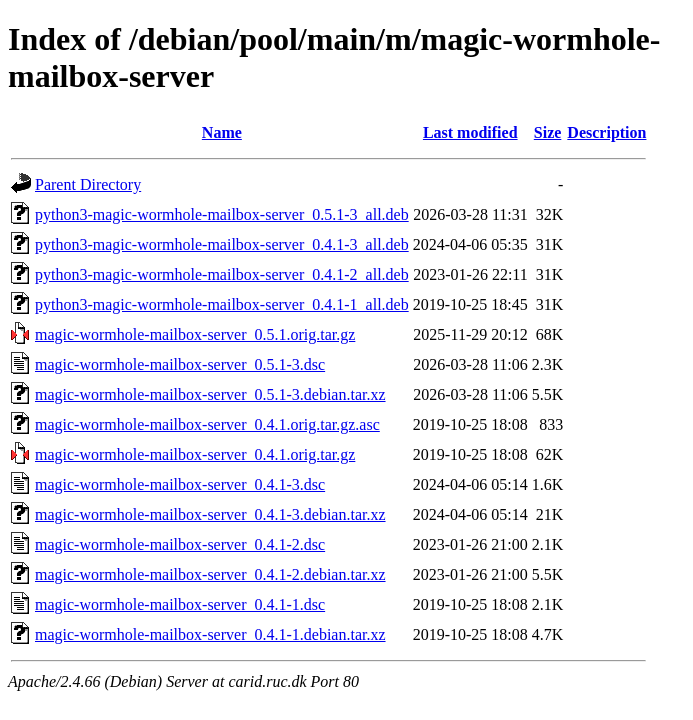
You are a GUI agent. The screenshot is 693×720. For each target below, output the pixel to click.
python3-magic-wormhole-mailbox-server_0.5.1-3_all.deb (222, 214)
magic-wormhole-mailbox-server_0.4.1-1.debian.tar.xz (210, 634)
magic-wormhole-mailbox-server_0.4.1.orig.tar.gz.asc (207, 424)
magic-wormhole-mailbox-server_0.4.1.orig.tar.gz (195, 454)
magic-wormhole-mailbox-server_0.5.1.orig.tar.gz (195, 334)
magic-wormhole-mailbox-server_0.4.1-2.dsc (180, 544)
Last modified (470, 132)
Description (606, 132)
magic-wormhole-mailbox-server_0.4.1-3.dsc (180, 484)
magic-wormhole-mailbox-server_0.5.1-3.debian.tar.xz (210, 394)
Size (548, 132)
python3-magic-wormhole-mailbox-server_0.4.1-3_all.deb (222, 244)
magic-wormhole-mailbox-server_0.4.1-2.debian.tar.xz (210, 574)
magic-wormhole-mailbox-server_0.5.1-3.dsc (180, 364)
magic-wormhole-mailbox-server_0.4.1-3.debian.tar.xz (210, 514)
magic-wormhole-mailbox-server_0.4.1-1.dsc (180, 604)
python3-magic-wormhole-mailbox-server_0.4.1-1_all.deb (222, 304)
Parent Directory (88, 184)
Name (222, 132)
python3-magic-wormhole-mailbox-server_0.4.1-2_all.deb (222, 274)
